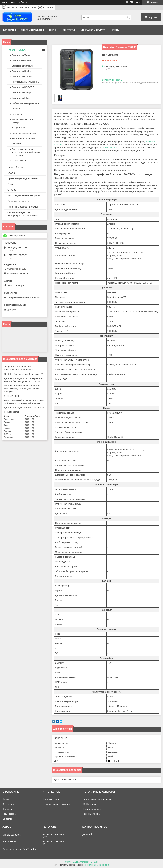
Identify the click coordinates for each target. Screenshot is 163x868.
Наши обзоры (15, 167)
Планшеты (17, 109)
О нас (53, 30)
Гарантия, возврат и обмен (23, 207)
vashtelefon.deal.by (17, 269)
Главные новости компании (56, 804)
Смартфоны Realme (22, 71)
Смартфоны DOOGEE (23, 87)
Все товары (8, 804)
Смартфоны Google (21, 93)
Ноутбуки (16, 144)
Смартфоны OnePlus (22, 77)
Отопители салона (92, 809)
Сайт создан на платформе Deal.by (82, 862)
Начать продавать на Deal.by (14, 2)
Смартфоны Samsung (23, 66)
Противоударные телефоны (26, 82)
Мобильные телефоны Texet (26, 103)
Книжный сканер (20, 160)
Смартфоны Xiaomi (21, 55)
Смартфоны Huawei (22, 60)
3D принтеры (18, 128)
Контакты (69, 30)
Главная (9, 30)
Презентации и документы (23, 178)
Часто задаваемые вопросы (24, 195)
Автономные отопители (23, 138)
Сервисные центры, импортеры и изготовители (23, 214)
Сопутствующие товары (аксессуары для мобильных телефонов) (26, 152)
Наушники (17, 114)
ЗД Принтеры (90, 804)
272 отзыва (135, 2)
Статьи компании (51, 799)
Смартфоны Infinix (21, 98)
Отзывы (12, 190)
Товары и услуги (32, 30)
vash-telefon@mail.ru (18, 273)
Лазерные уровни (92, 814)
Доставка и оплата (93, 30)
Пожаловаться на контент (97, 865)
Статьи (116, 30)
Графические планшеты (24, 133)
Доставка (7, 809)
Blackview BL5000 (111, 148)
